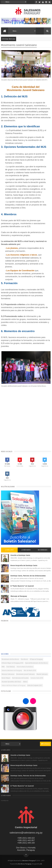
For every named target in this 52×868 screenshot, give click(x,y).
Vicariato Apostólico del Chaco (11, 682)
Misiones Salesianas (8, 674)
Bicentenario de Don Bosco (10, 659)
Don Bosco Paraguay (25, 864)
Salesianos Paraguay (28, 861)
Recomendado (43, 550)
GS (41, 864)
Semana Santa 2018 (37, 678)
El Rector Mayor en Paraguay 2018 (12, 663)
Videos (25, 682)
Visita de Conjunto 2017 (35, 685)
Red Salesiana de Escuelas (20, 678)
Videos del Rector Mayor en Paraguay (14, 685)
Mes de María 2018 (30, 670)
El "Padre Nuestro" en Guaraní (22, 586)
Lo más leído (9, 550)
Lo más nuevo (26, 550)
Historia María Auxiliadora (25, 667)
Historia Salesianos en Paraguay (12, 670)
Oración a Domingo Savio (20, 555)
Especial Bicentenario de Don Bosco (36, 663)
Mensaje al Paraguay (19, 596)
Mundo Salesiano (42, 674)
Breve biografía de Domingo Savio (24, 566)
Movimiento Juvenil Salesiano (26, 674)
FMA (3, 667)
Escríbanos (45, 744)
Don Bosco (24, 659)
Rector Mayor (6, 678)
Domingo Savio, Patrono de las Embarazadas (28, 576)
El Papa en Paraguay (36, 659)
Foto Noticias (11, 667)
